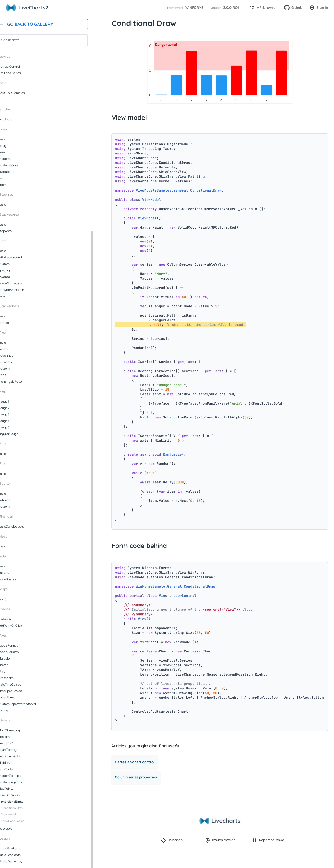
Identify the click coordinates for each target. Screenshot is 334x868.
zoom (14, 185)
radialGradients (21, 855)
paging (15, 710)
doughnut (17, 355)
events (16, 609)
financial (17, 516)
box (14, 464)
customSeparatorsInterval (29, 704)
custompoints (20, 165)
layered (16, 277)
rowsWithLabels (21, 283)
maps (15, 589)
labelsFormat (19, 645)
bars (14, 241)
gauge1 (15, 401)
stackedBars (21, 306)
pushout (16, 349)
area (13, 152)
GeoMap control (20, 66)
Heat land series (20, 73)
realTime (16, 737)
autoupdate (18, 172)
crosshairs (17, 678)
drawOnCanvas (21, 795)
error (14, 444)
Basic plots (16, 119)
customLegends (22, 782)
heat (15, 536)
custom (15, 159)
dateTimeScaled (21, 684)
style (13, 671)
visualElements (21, 756)
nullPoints (17, 769)
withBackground (21, 257)
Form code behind (24, 821)
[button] (185, 8)
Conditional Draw (24, 808)
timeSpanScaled (22, 691)
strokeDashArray (22, 861)
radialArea (17, 573)
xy (11, 178)
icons (14, 375)
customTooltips (21, 776)
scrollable (17, 828)
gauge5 (15, 427)
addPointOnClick (21, 626)
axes (14, 635)
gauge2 (15, 408)
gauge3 (15, 414)
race (13, 296)
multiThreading (21, 730)
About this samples (22, 93)
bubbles (16, 500)
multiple (15, 658)
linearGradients (21, 848)
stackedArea (21, 214)
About (14, 83)
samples (15, 109)
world (14, 599)
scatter (16, 483)
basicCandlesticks (22, 526)
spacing (15, 270)
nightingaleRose (21, 381)
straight (15, 146)
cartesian (17, 619)
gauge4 (15, 421)
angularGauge (20, 434)
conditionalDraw (22, 802)
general (17, 720)
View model (20, 814)
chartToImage (20, 750)
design (16, 838)
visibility (16, 763)
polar (15, 556)
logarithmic (18, 697)
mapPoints (17, 789)
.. (7, 99)
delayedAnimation (23, 290)
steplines (18, 194)
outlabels (16, 362)
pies (14, 332)
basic (13, 139)
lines (15, 129)
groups (15, 323)
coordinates (19, 579)
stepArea (16, 231)
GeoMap (15, 56)
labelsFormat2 (20, 652)
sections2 (17, 743)
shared (15, 665)
